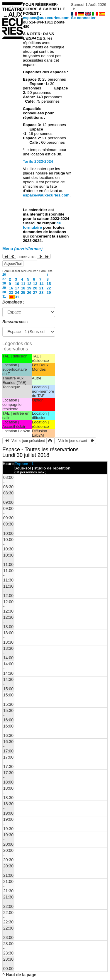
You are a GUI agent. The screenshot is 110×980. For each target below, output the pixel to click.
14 (42, 284)
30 (4, 292)
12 (29, 284)
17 (17, 288)
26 (4, 274)
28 (4, 283)
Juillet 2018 (27, 257)
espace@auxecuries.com (46, 18)
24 (17, 293)
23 (11, 293)
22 (49, 288)
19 (29, 288)
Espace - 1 (24, 464)
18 (23, 288)
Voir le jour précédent (24, 441)
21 (42, 288)
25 (23, 293)
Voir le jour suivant (75, 441)
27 (4, 279)
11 (23, 284)
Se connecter (83, 18)
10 (17, 284)
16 (11, 288)
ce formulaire (42, 225)
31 (4, 296)
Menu (22, 249)
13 (35, 284)
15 (49, 284)
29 (4, 288)
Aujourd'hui (13, 264)
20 (35, 288)
